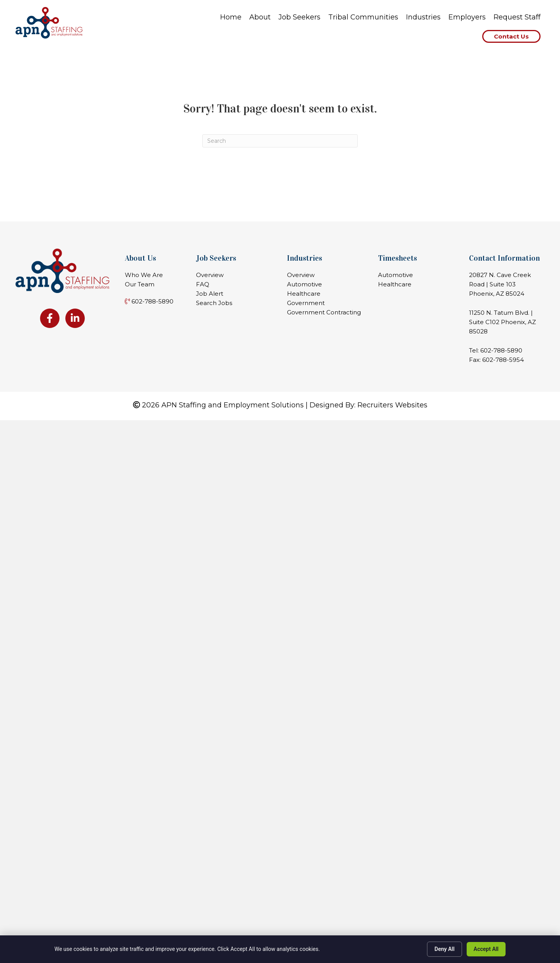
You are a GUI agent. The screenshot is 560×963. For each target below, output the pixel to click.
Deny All (444, 949)
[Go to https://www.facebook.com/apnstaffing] (50, 318)
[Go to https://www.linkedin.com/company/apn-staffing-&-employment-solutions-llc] (75, 318)
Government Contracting (324, 312)
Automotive (304, 284)
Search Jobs (214, 303)
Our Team (140, 284)
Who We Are (144, 275)
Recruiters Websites (392, 405)
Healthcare (304, 294)
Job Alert (210, 294)
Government (306, 303)
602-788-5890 (501, 350)
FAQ (203, 284)
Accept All (486, 949)
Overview (210, 275)
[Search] (280, 141)
